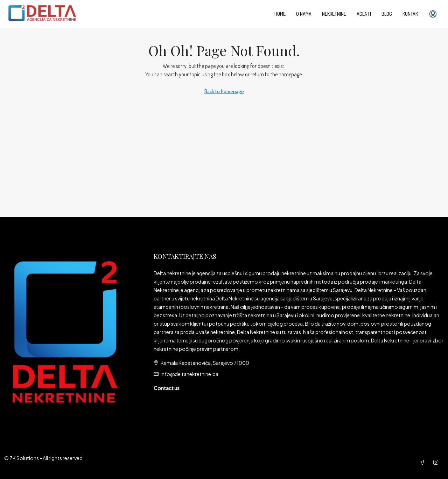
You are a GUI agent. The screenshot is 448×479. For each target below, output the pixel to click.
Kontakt (411, 14)
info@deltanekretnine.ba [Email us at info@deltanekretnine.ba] (190, 374)
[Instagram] (437, 462)
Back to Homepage (224, 91)
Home (280, 14)
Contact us (167, 388)
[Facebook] (424, 462)
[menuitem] (433, 14)
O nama (304, 14)
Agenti (364, 14)
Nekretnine (334, 14)
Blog (387, 14)
